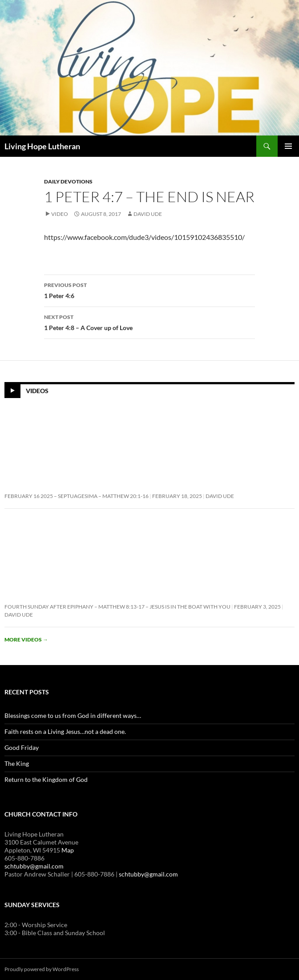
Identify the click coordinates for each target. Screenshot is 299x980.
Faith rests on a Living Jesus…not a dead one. (65, 731)
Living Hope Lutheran (42, 146)
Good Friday (22, 747)
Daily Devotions (68, 181)
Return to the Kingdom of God (46, 779)
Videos (37, 391)
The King (17, 763)
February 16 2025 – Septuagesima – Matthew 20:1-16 (77, 496)
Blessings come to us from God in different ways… (73, 715)
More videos (26, 639)
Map (68, 850)
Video (60, 214)
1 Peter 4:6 (149, 290)
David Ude (148, 214)
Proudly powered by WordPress (42, 969)
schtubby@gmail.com (34, 866)
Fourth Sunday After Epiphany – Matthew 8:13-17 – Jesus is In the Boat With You (117, 607)
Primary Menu (288, 146)
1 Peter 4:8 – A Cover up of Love (149, 322)
